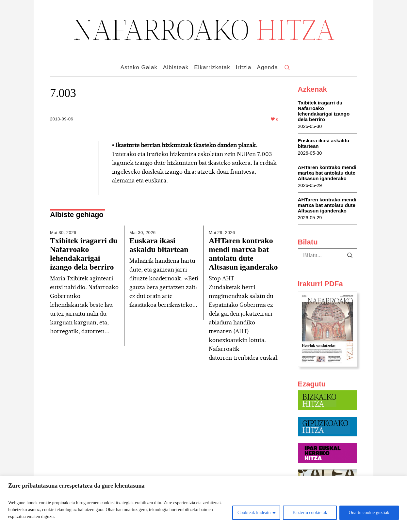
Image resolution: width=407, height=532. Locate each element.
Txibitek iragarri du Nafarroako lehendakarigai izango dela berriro (84, 254)
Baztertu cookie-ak (310, 513)
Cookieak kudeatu (254, 513)
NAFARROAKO (204, 29)
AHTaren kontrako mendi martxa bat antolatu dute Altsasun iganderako (243, 254)
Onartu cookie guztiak (369, 513)
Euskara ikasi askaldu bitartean (159, 245)
